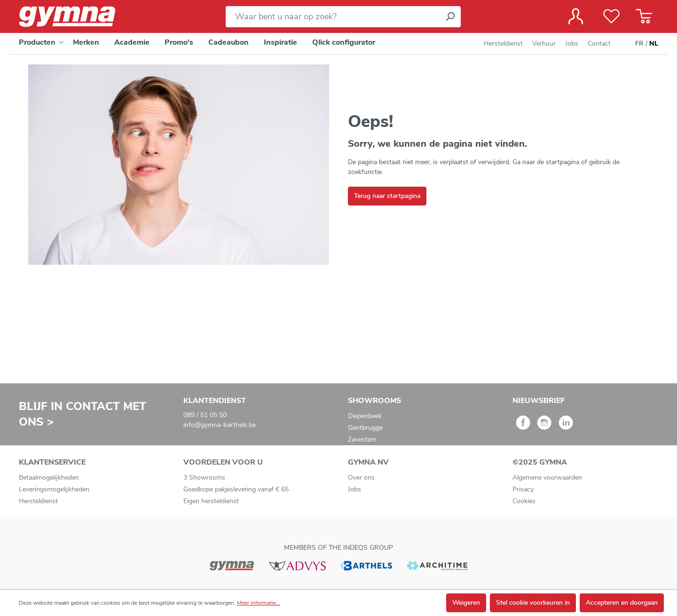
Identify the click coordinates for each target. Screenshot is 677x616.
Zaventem (362, 439)
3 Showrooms (204, 478)
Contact (599, 43)
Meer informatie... (259, 603)
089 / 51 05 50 (205, 415)
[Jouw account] (576, 16)
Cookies (524, 501)
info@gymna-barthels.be (220, 425)
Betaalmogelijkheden (49, 478)
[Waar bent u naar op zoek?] (333, 17)
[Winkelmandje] (644, 16)
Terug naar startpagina (387, 196)
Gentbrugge (365, 428)
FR (639, 44)
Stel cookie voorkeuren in (533, 603)
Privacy (523, 489)
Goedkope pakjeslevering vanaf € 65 (236, 489)
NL (654, 44)
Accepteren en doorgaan (622, 603)
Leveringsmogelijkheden (54, 489)
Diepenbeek (365, 416)
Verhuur (544, 43)
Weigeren (466, 603)
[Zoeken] (450, 17)
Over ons (361, 478)
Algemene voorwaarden (547, 478)
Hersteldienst (503, 43)
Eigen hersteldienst (211, 501)
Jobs (572, 43)
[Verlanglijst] (611, 16)
